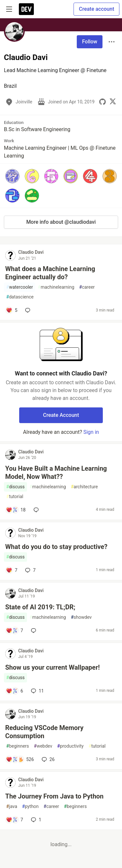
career (87, 287)
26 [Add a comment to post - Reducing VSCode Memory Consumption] (47, 759)
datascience (20, 297)
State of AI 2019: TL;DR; (40, 607)
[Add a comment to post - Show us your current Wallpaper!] (14, 691)
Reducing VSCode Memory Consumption (44, 732)
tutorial (15, 497)
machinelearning (56, 287)
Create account (96, 9)
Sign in (91, 432)
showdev (81, 617)
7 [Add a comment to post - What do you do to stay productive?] (30, 570)
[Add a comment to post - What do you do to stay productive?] (12, 570)
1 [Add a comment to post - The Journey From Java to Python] (35, 820)
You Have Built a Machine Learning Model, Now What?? (56, 472)
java (12, 807)
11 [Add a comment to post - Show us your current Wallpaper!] (37, 691)
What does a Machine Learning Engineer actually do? (50, 273)
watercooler (20, 287)
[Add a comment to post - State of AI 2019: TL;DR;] (14, 631)
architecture (84, 487)
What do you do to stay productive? (56, 547)
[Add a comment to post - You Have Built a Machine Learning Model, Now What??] (16, 510)
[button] (12, 176)
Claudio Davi (31, 252)
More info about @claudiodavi (61, 222)
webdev (43, 746)
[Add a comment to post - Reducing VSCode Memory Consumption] (20, 759)
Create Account (61, 415)
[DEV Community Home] (26, 9)
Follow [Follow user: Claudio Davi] (90, 42)
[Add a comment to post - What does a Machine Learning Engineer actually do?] (12, 310)
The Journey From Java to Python (54, 796)
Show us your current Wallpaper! (53, 667)
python (30, 807)
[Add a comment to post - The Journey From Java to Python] (14, 820)
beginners (18, 746)
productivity (70, 746)
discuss (15, 487)
